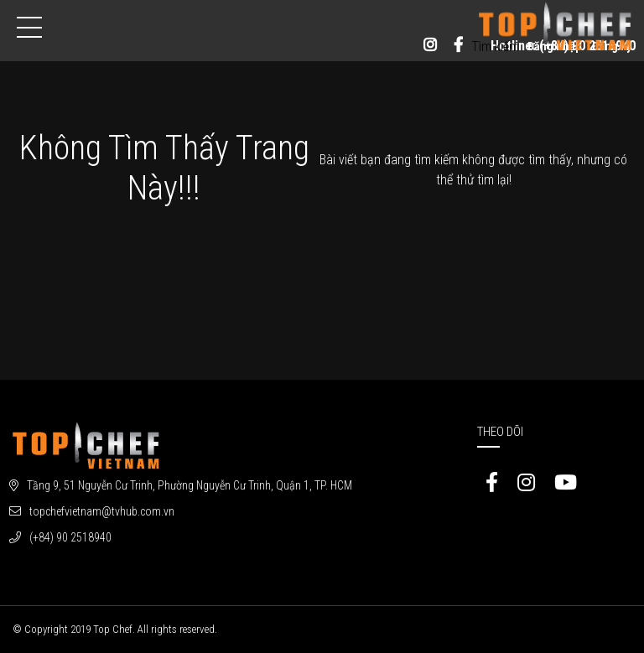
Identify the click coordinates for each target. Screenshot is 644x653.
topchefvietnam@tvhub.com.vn (102, 511)
